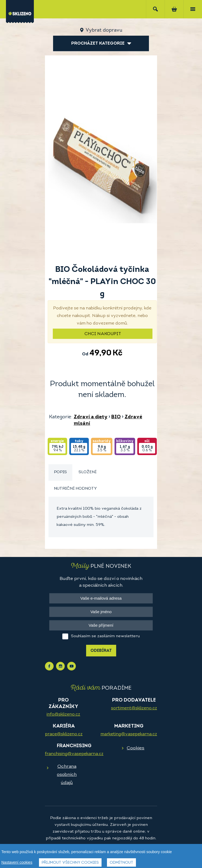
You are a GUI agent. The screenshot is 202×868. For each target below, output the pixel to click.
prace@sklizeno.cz (64, 734)
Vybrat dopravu (104, 30)
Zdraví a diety (91, 417)
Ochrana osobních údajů (67, 775)
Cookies (136, 748)
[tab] (60, 473)
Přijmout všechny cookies (70, 863)
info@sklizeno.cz (63, 715)
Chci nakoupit (103, 334)
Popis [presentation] (60, 472)
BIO (116, 417)
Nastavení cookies (17, 862)
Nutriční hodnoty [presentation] (75, 489)
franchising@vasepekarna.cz (74, 754)
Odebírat (101, 651)
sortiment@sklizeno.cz (134, 708)
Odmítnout (121, 863)
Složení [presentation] (87, 472)
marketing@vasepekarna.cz (129, 734)
